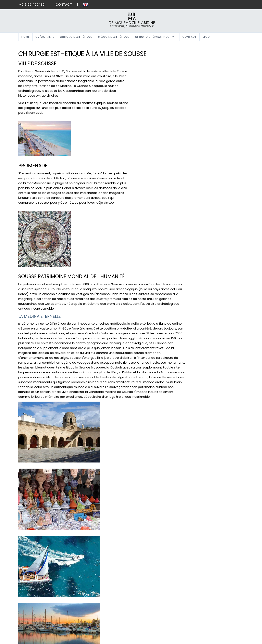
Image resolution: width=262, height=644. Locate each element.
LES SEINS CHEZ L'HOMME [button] (215, 113)
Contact (64, 5)
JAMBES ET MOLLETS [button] (212, 144)
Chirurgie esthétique (76, 37)
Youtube (221, 608)
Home (25, 37)
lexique (182, 589)
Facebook (223, 589)
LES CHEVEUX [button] (206, 159)
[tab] (218, 53)
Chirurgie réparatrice (152, 37)
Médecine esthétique (114, 37)
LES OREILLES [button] (206, 83)
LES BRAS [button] (203, 129)
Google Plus (225, 602)
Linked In (221, 621)
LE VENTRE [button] (204, 121)
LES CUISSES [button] (205, 136)
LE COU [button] (201, 75)
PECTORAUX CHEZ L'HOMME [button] (218, 106)
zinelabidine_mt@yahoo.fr (216, 215)
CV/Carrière (45, 37)
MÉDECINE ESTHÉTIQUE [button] (214, 167)
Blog (206, 37)
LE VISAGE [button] (204, 52)
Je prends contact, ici (214, 239)
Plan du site (147, 595)
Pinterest (222, 615)
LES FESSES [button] (204, 152)
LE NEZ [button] (201, 91)
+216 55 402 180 (32, 5)
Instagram (223, 595)
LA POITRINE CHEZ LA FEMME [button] (218, 98)
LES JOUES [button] (204, 68)
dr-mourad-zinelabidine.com (218, 222)
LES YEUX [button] (203, 60)
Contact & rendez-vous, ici (63, 524)
